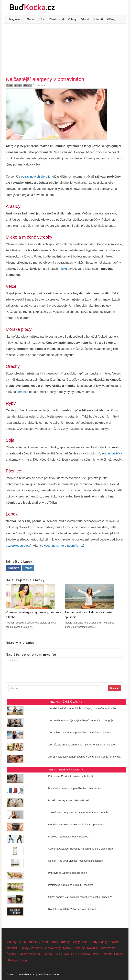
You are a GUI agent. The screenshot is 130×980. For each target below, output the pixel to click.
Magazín (15, 19)
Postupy (79, 948)
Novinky (92, 948)
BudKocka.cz (28, 975)
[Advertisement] (65, 49)
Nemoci (12, 948)
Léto (74, 954)
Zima (96, 954)
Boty (55, 942)
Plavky (24, 948)
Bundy (119, 954)
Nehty (67, 948)
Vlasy (76, 942)
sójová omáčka (112, 453)
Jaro (66, 954)
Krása (42, 19)
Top (24, 960)
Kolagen (14, 960)
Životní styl (57, 19)
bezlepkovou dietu (18, 546)
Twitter (28, 568)
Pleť (85, 942)
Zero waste (108, 948)
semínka (23, 392)
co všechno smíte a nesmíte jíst (61, 546)
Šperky (11, 954)
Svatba (47, 954)
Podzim (85, 954)
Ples (57, 954)
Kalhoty (107, 954)
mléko (63, 269)
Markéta (28, 85)
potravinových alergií (35, 177)
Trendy (65, 942)
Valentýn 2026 (16, 942)
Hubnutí (98, 19)
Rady (94, 942)
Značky (33, 942)
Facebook (13, 568)
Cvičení (114, 942)
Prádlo (45, 942)
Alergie (18, 85)
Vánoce (36, 948)
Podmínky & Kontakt (49, 975)
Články (112, 19)
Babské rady (52, 948)
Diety (103, 942)
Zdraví (85, 19)
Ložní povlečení (29, 954)
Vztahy (72, 19)
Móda (30, 19)
